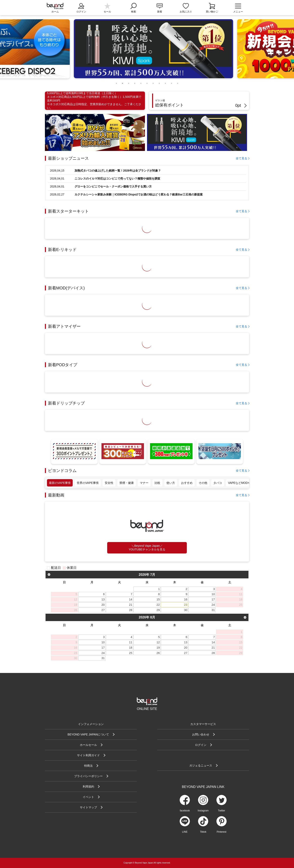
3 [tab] (129, 82)
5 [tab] (141, 82)
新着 (160, 12)
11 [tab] (178, 82)
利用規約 (88, 787)
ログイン (81, 8)
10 (213, 594)
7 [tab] (153, 82)
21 (131, 605)
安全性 (109, 483)
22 (158, 605)
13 (103, 599)
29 (158, 610)
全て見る (242, 158)
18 (131, 648)
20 (103, 605)
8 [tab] (159, 82)
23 (186, 605)
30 (186, 610)
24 (213, 605)
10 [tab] (171, 82)
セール (107, 12)
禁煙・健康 (127, 483)
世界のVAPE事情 (88, 483)
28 (131, 610)
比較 (157, 483)
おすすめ (187, 483)
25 (131, 653)
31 (213, 610)
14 (131, 599)
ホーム (55, 12)
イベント (88, 797)
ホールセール (88, 745)
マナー (144, 483)
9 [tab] (165, 82)
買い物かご (212, 12)
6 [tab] (147, 82)
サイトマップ (88, 807)
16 (186, 599)
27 (103, 610)
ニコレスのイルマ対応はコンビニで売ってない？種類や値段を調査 (117, 179)
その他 (203, 483)
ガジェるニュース (201, 765)
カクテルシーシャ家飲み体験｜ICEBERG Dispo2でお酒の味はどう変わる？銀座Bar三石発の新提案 (139, 194)
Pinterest (221, 832)
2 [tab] (122, 82)
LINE (185, 832)
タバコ (218, 483)
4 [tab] (135, 82)
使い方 (171, 483)
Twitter (221, 811)
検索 (134, 8)
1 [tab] (116, 82)
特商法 (88, 766)
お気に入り (186, 12)
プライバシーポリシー (88, 776)
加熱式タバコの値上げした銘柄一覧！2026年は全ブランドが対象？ (118, 171)
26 (158, 653)
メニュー (238, 8)
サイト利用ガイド (88, 755)
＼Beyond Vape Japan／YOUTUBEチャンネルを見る (147, 548)
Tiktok (203, 832)
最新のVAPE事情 (60, 483)
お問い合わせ (201, 734)
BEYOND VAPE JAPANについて (88, 734)
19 (158, 648)
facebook (185, 811)
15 (158, 599)
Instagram (203, 811)
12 (158, 642)
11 (131, 642)
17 (213, 599)
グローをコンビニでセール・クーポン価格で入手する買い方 (113, 186)
